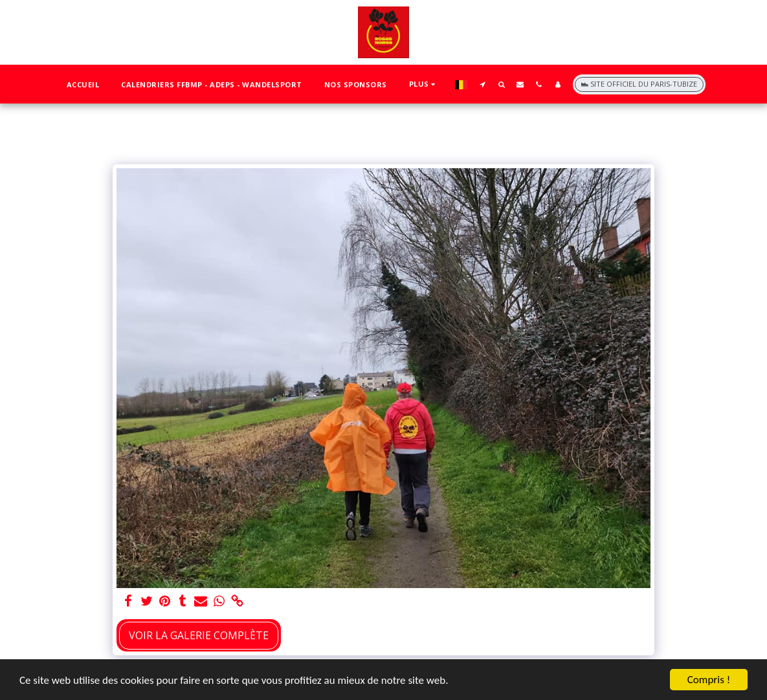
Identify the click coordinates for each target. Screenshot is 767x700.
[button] (483, 84)
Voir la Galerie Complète (199, 635)
